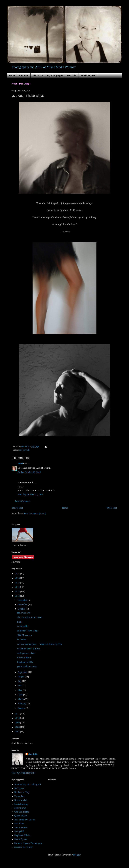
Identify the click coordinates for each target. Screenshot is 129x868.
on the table (23, 626)
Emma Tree (20, 796)
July (20, 681)
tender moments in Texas (29, 649)
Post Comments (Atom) (35, 513)
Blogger (77, 855)
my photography (55, 75)
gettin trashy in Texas (27, 666)
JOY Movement (25, 635)
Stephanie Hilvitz (22, 835)
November (23, 604)
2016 (18, 578)
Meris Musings (21, 804)
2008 (18, 727)
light (19, 622)
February (22, 704)
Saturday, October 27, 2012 (30, 494)
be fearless (22, 640)
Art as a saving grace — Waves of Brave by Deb (39, 644)
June (20, 686)
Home (12, 75)
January (22, 708)
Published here (88, 75)
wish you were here (26, 653)
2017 (18, 573)
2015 (18, 583)
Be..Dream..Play (22, 792)
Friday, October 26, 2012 (29, 472)
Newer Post (17, 508)
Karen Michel (21, 800)
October (22, 609)
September (23, 672)
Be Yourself (20, 788)
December (23, 600)
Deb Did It (72, 75)
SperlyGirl (19, 831)
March (21, 699)
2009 (18, 723)
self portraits (24, 450)
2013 (18, 591)
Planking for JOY (25, 662)
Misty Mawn (20, 808)
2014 (18, 587)
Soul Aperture (21, 827)
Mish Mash (38, 75)
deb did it (33, 754)
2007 (18, 732)
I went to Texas (24, 658)
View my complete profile (23, 773)
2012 (18, 596)
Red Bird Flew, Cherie (25, 820)
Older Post (112, 508)
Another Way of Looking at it (28, 784)
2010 (18, 718)
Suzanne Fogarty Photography (28, 843)
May (20, 690)
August (21, 677)
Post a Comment (23, 501)
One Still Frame (22, 812)
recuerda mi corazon (24, 847)
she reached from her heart (29, 617)
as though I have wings (28, 631)
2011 (18, 714)
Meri (20, 464)
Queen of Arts (21, 816)
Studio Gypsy (21, 839)
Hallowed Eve (24, 613)
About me (24, 75)
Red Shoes (19, 824)
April (20, 695)
